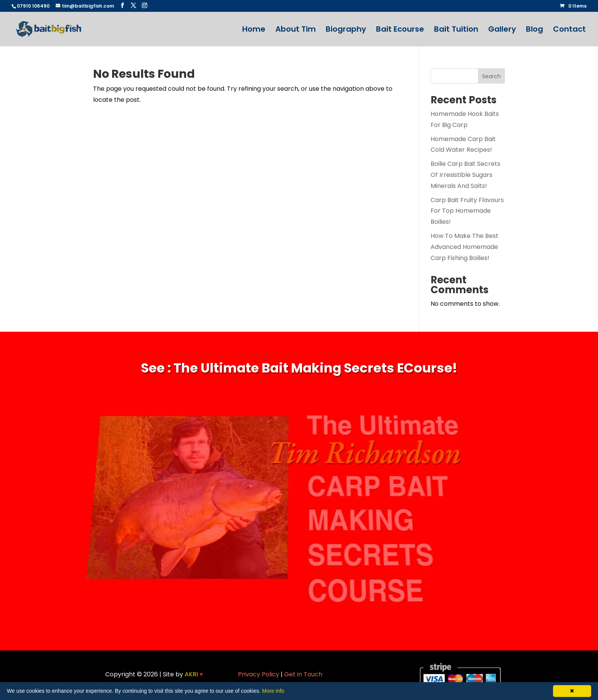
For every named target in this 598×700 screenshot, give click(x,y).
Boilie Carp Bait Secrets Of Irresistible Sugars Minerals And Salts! (465, 175)
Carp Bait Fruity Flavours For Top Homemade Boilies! (467, 211)
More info (273, 691)
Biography (346, 30)
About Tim (296, 30)
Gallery (502, 30)
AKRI (194, 674)
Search (491, 76)
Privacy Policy (259, 674)
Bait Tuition (456, 30)
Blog (535, 30)
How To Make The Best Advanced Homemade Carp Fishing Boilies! (465, 247)
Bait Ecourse (400, 30)
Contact (569, 30)
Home (254, 30)
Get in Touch (303, 674)
